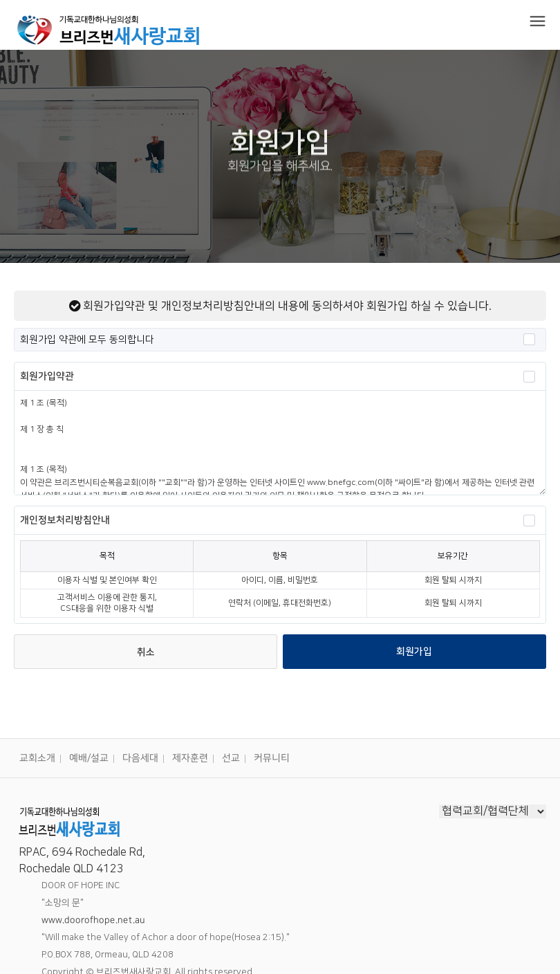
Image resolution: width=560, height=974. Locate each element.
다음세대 (140, 758)
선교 (231, 758)
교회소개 (37, 758)
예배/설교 (89, 758)
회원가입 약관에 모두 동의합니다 (278, 339)
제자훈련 (190, 758)
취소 (146, 652)
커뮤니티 (272, 758)
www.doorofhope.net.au (93, 920)
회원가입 (414, 652)
